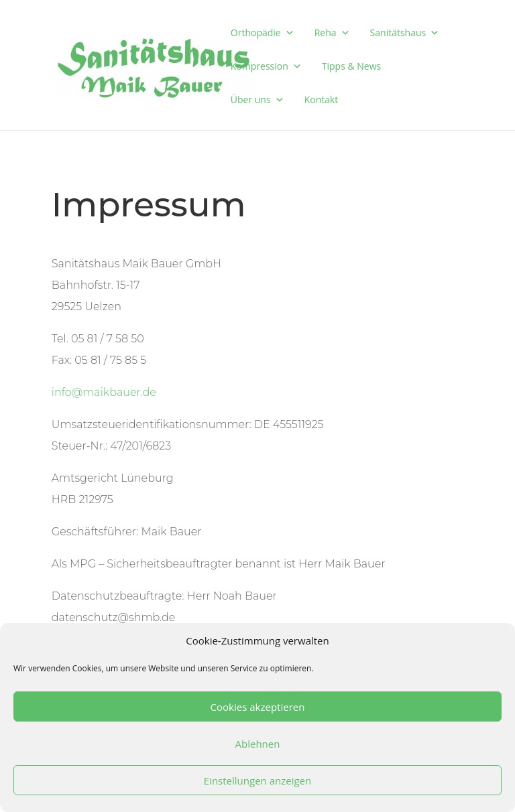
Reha (332, 32)
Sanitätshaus (405, 32)
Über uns (257, 99)
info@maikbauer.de (104, 392)
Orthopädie (263, 32)
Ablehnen (258, 744)
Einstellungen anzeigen (257, 781)
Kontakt (322, 99)
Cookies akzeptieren (258, 707)
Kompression (266, 66)
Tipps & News (351, 66)
